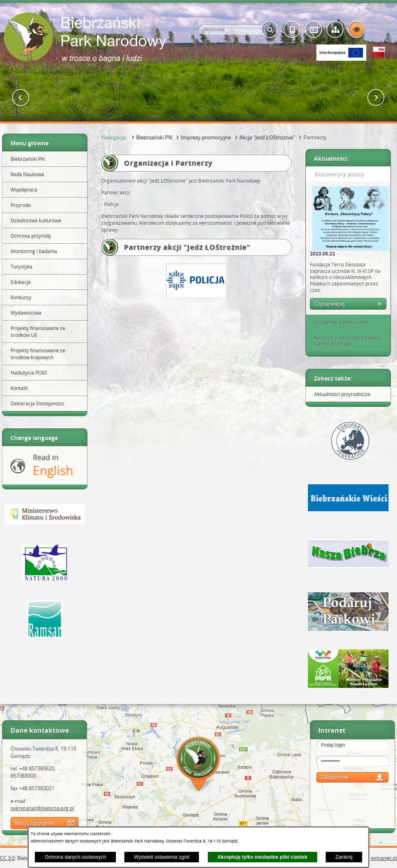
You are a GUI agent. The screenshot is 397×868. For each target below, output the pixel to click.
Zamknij (344, 857)
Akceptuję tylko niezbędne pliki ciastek (263, 857)
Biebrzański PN (154, 137)
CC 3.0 (7, 858)
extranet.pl (384, 858)
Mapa (198, 765)
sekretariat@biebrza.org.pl (42, 808)
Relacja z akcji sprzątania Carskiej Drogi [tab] (345, 341)
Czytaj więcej (330, 304)
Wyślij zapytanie (34, 823)
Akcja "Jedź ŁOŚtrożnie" (267, 137)
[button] (21, 98)
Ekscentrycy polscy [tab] (336, 174)
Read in (53, 465)
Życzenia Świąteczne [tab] (339, 322)
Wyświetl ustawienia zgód (162, 857)
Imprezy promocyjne (206, 137)
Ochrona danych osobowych (75, 857)
